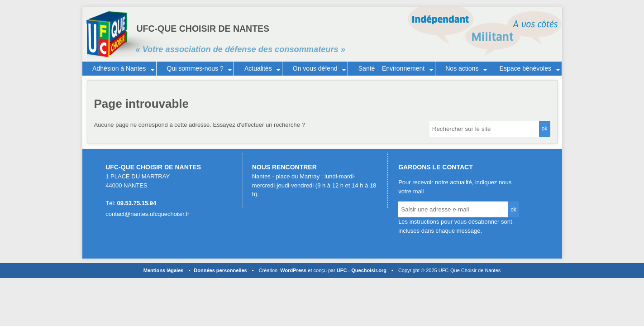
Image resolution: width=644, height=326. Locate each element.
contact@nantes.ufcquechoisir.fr (147, 214)
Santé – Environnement (391, 68)
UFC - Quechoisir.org (362, 270)
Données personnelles (220, 270)
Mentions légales (164, 270)
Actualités (258, 68)
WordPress (293, 270)
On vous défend (315, 68)
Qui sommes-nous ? (195, 68)
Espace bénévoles (525, 68)
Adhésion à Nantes (119, 68)
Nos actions (462, 68)
